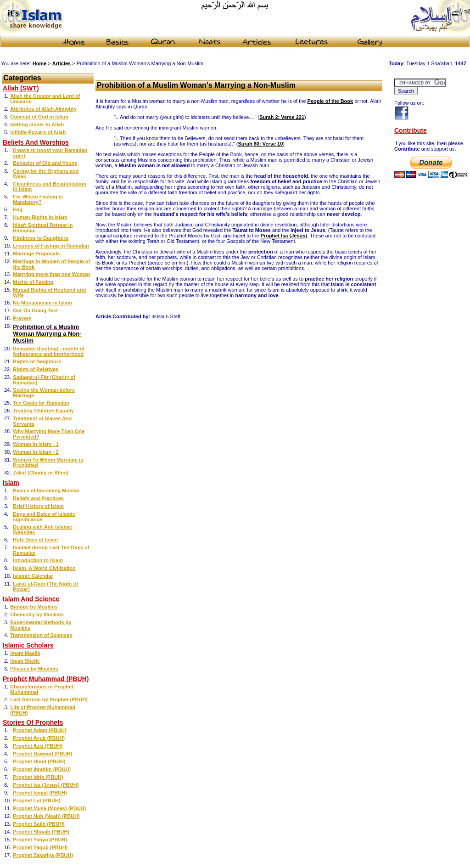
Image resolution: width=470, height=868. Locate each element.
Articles (62, 63)
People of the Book (330, 101)
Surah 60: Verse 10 (260, 144)
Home (40, 63)
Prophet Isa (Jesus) (284, 236)
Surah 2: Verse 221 (282, 117)
